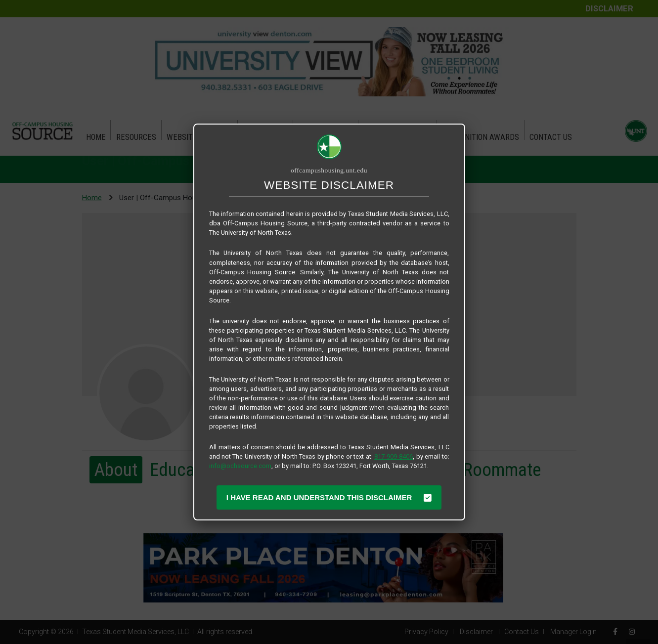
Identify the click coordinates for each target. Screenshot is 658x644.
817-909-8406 (394, 456)
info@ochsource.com (240, 466)
